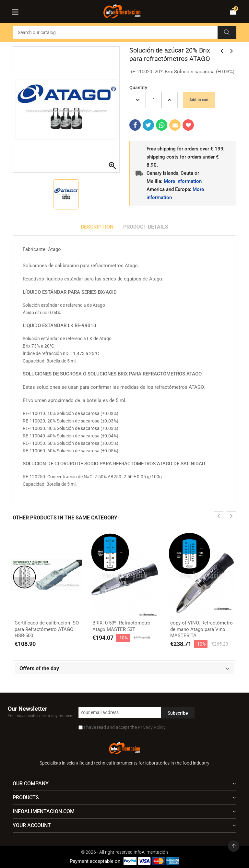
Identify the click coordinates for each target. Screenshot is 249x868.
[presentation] (219, 516)
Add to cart (199, 100)
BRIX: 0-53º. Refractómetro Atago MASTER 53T (121, 626)
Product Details (146, 227)
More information (183, 181)
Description (97, 227)
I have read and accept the (125, 727)
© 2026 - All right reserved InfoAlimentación (124, 852)
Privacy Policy (152, 727)
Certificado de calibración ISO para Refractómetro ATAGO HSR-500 (47, 629)
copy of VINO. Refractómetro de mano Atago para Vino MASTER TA (202, 629)
